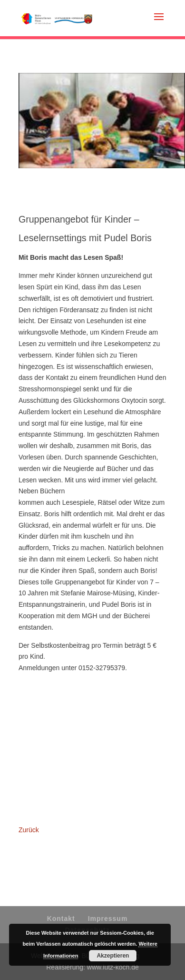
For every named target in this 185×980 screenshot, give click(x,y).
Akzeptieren (113, 956)
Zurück (29, 830)
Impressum (108, 919)
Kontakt (61, 919)
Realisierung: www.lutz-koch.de (92, 967)
